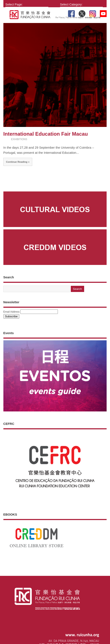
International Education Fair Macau (46, 134)
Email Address (12, 312)
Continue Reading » (18, 162)
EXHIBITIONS (19, 139)
